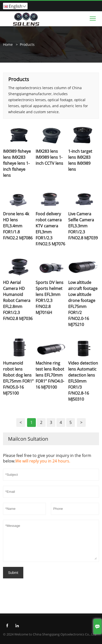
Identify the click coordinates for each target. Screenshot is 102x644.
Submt (13, 573)
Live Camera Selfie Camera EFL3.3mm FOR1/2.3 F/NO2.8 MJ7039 (83, 226)
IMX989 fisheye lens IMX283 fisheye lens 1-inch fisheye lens (17, 163)
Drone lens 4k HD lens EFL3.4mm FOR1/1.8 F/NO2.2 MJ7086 (18, 226)
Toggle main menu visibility (93, 17)
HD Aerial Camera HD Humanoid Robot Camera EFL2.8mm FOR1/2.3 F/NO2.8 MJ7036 (18, 300)
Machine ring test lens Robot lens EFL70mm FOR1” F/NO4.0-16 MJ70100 (50, 375)
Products (27, 44)
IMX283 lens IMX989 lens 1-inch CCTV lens (49, 157)
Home (8, 44)
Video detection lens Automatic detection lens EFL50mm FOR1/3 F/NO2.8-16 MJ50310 (83, 381)
